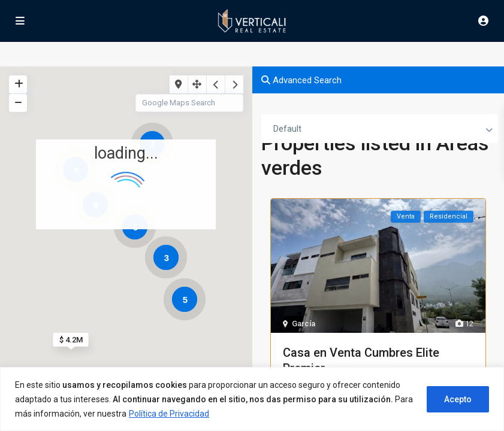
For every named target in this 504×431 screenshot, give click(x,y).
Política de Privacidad (169, 414)
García (304, 324)
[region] (252, 399)
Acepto (458, 399)
